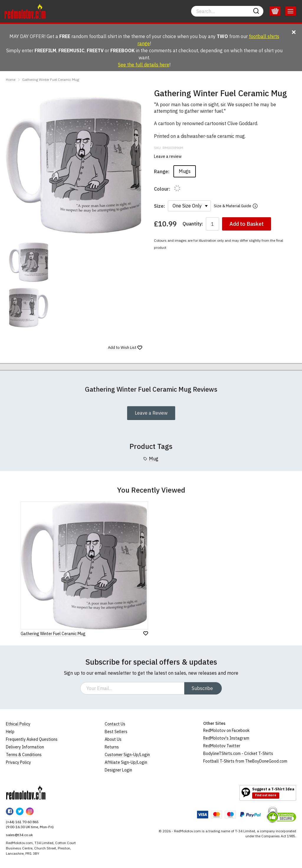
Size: (159, 206)
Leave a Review (151, 413)
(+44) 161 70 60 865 (22, 822)
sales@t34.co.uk (19, 835)
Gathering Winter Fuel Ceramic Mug (51, 80)
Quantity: (193, 224)
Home (11, 80)
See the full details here (144, 65)
